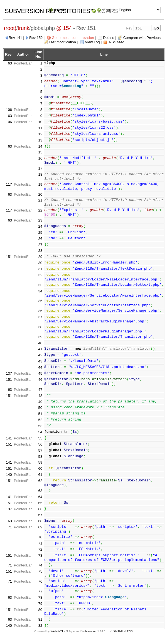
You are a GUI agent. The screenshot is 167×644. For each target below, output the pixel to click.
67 (40, 519)
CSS (130, 635)
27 (40, 245)
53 (40, 430)
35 (40, 305)
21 (40, 200)
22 (40, 210)
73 (40, 559)
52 (40, 424)
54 (40, 436)
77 (40, 595)
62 (40, 485)
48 (40, 400)
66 (40, 513)
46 (40, 383)
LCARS (108, 11)
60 (40, 472)
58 (40, 460)
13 (40, 140)
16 (40, 158)
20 (40, 194)
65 (40, 507)
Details (109, 38)
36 (40, 315)
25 (40, 233)
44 (40, 371)
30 (40, 263)
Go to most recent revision (73, 38)
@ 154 (64, 28)
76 (40, 585)
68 (40, 525)
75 (40, 575)
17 (40, 168)
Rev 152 (36, 38)
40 (40, 347)
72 (40, 553)
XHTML (118, 635)
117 (9, 184)
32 (40, 275)
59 (40, 466)
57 (40, 454)
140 (9, 478)
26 (40, 239)
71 (10, 531)
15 (40, 152)
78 (40, 601)
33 (40, 285)
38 (40, 331)
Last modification (62, 42)
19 (40, 184)
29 (40, 257)
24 (40, 226)
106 (9, 110)
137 (9, 377)
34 (40, 295)
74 (40, 569)
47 (40, 393)
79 (40, 607)
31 (40, 269)
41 (40, 353)
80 (40, 613)
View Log (92, 42)
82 (40, 629)
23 (40, 220)
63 (10, 63)
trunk (24, 28)
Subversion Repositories (47, 11)
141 (9, 442)
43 (40, 365)
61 (40, 478)
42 (40, 359)
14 (40, 146)
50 (40, 411)
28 (40, 251)
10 (40, 122)
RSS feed (117, 42)
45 (40, 377)
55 (40, 442)
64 (40, 501)
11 (40, 128)
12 (40, 134)
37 (40, 321)
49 (40, 405)
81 (40, 623)
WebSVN (57, 635)
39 (40, 341)
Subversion (89, 635)
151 (9, 257)
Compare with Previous (142, 38)
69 (40, 531)
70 (40, 541)
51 (40, 418)
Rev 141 (15, 38)
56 (40, 448)
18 (40, 174)
